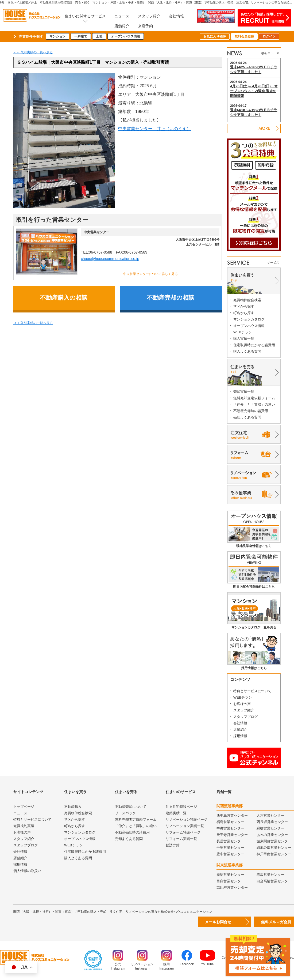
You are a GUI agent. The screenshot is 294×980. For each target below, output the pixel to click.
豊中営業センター (230, 854)
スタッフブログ (245, 717)
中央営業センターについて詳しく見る (150, 274)
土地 (99, 36)
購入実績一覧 (244, 339)
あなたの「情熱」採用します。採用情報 (263, 18)
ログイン (269, 36)
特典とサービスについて (252, 691)
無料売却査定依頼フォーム (254, 398)
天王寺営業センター (232, 835)
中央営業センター (230, 828)
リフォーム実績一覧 (181, 839)
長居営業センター (230, 841)
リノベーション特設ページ (187, 819)
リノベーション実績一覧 (185, 826)
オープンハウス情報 (126, 36)
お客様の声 (242, 704)
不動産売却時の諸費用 (251, 411)
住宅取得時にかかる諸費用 (254, 345)
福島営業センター (230, 822)
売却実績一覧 (244, 392)
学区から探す (244, 306)
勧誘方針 (173, 845)
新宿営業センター (230, 875)
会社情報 (176, 16)
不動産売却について (131, 807)
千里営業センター (230, 848)
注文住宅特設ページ (181, 807)
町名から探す (244, 313)
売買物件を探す (31, 37)
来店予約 (145, 26)
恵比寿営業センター (232, 887)
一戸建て (81, 36)
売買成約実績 (24, 826)
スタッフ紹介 (149, 16)
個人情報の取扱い (27, 871)
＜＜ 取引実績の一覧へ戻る (33, 52)
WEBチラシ (243, 332)
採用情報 (240, 736)
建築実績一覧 (176, 813)
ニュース (122, 16)
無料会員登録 (244, 36)
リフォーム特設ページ (183, 832)
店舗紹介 (122, 26)
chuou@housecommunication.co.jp (110, 259)
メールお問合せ (218, 922)
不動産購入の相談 (64, 298)
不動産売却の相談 (171, 298)
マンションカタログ (249, 319)
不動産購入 (73, 807)
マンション (57, 36)
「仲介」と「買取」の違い (254, 404)
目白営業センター (230, 881)
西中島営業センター (232, 815)
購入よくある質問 (247, 351)
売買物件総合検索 (247, 300)
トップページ (24, 807)
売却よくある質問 (247, 417)
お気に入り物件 (215, 36)
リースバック (125, 813)
